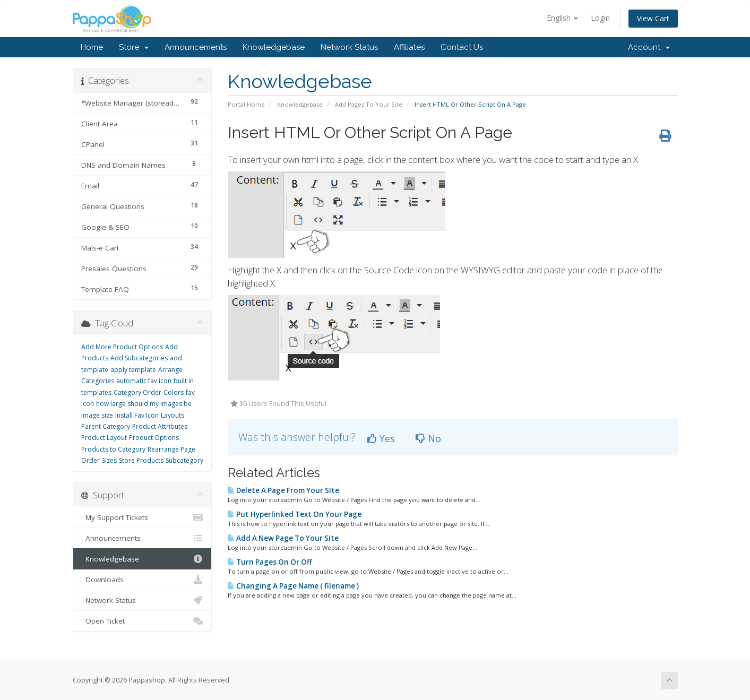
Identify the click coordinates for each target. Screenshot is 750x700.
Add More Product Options (122, 347)
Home (92, 47)
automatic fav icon (144, 381)
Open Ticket (143, 621)
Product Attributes (160, 426)
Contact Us (462, 47)
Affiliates (409, 47)
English (562, 18)
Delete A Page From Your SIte (283, 490)
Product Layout (104, 438)
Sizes (109, 460)
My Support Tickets (143, 517)
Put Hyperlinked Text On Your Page (295, 514)
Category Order (137, 392)
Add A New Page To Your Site (283, 538)
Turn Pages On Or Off (270, 562)
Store (134, 47)
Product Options (154, 438)
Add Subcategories (139, 358)
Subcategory (184, 460)
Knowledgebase (274, 47)
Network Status (349, 47)
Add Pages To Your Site (369, 104)
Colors (174, 392)
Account (649, 47)
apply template (133, 370)
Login (600, 18)
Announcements (196, 47)
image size (97, 415)
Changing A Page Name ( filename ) (293, 586)
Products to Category (113, 449)
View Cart (653, 18)
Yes (381, 438)
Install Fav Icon (137, 415)
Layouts (173, 415)
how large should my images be (144, 404)
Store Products (141, 460)
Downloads (143, 580)
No (428, 438)
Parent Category (106, 426)
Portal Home (246, 104)
